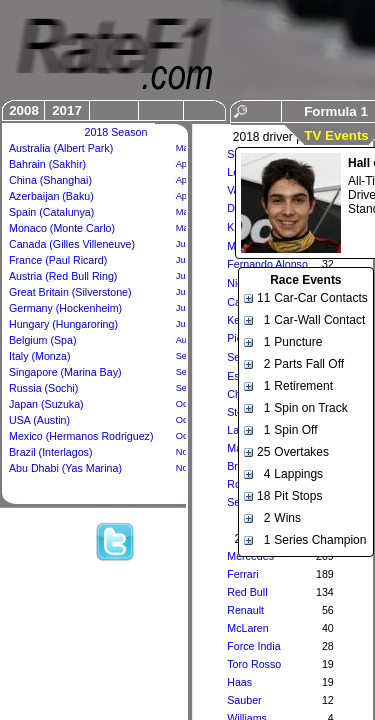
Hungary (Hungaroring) (63, 324)
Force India (253, 646)
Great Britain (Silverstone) (70, 292)
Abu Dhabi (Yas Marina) (65, 468)
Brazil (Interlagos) (51, 452)
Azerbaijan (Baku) (51, 196)
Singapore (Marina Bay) (65, 372)
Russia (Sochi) (43, 388)
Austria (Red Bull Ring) (63, 276)
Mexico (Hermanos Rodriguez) (81, 436)
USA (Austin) (39, 420)
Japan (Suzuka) (46, 404)
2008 (24, 110)
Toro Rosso (254, 664)
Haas (239, 682)
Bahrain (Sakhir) (47, 164)
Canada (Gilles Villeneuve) (72, 244)
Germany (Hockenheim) (65, 308)
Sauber (244, 700)
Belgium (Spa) (43, 340)
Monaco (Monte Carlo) (62, 228)
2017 (67, 110)
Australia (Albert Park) (61, 148)
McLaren (247, 628)
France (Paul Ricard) (58, 260)
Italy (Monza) (40, 356)
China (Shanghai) (50, 180)
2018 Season (116, 132)
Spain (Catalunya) (51, 212)
